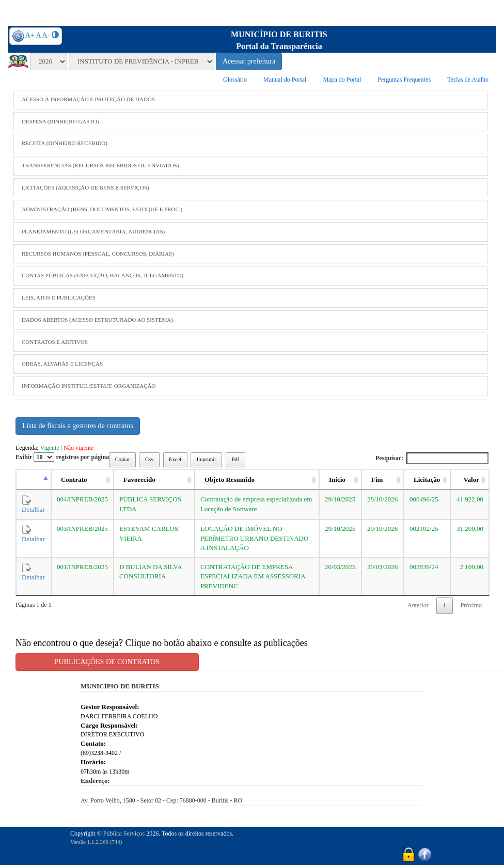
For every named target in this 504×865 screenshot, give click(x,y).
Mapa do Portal (342, 80)
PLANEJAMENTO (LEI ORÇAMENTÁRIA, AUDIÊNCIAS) (93, 231)
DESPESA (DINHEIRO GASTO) (60, 121)
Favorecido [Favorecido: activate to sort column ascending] (139, 479)
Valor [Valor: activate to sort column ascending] (471, 479)
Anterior (418, 605)
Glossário (235, 80)
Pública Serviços (124, 833)
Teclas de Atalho (468, 80)
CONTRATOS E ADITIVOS (55, 342)
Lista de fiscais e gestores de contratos (78, 426)
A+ (30, 35)
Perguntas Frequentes (404, 80)
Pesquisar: (432, 458)
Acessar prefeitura (249, 61)
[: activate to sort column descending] (34, 480)
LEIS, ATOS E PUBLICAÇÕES (59, 297)
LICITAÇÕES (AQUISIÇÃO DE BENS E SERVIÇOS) (85, 187)
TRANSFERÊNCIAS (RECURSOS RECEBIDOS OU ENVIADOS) (100, 165)
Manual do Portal (285, 80)
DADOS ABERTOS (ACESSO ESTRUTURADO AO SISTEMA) (97, 320)
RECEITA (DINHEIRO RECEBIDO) (65, 143)
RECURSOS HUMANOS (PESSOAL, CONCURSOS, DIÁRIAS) (98, 254)
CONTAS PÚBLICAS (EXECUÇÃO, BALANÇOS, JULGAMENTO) (103, 275)
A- (46, 35)
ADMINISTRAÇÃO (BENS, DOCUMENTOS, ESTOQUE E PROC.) (102, 209)
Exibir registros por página (62, 457)
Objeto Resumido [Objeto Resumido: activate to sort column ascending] (230, 479)
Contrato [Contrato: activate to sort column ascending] (74, 479)
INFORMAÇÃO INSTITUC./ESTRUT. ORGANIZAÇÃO (89, 386)
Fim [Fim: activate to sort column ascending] (377, 479)
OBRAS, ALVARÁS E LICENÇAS (62, 364)
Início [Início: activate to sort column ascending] (337, 479)
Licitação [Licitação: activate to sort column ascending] (427, 479)
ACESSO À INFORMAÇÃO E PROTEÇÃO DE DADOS (88, 99)
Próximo (471, 605)
